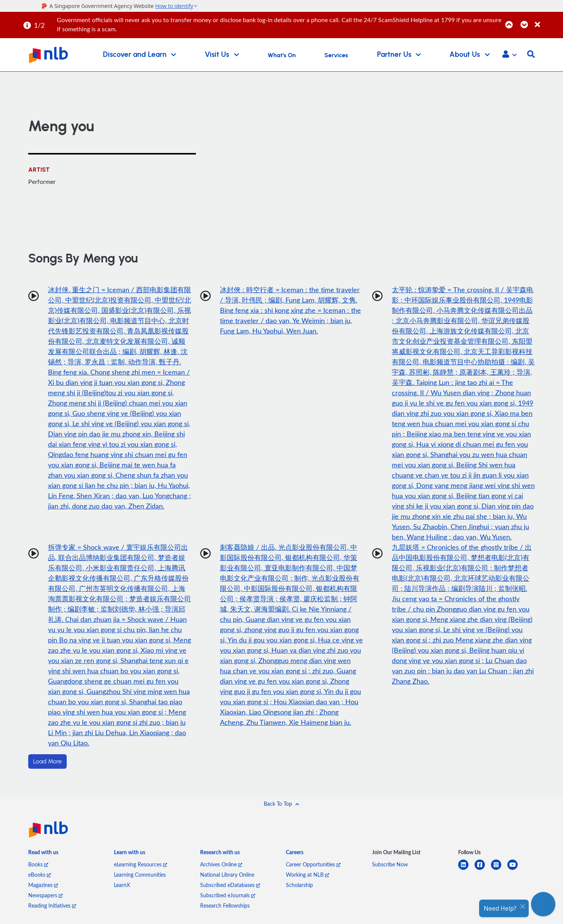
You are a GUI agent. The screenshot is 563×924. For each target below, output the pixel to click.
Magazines (43, 885)
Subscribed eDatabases (230, 885)
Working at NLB (307, 875)
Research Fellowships (225, 905)
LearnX (122, 885)
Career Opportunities (313, 864)
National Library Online (227, 875)
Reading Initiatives (52, 905)
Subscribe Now (390, 864)
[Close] (548, 20)
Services (336, 55)
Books (38, 864)
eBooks (39, 875)
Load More (47, 761)
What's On (282, 55)
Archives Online (221, 864)
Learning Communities (140, 875)
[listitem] (43, 854)
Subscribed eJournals (228, 895)
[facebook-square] (483, 869)
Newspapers (45, 895)
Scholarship (299, 885)
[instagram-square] (499, 869)
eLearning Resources (140, 864)
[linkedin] (466, 869)
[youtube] (516, 869)
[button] (509, 55)
